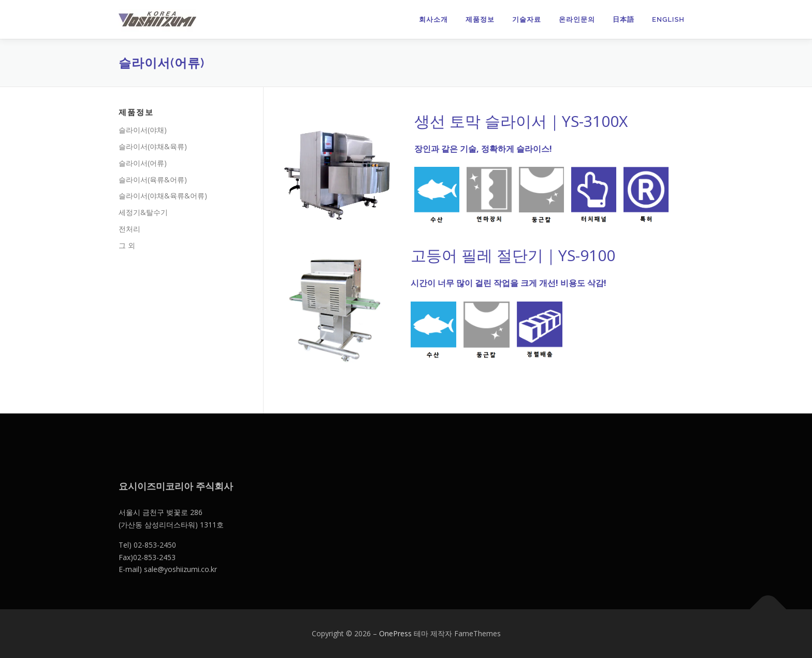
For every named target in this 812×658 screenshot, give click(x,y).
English (668, 19)
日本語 (624, 19)
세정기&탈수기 (143, 212)
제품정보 (480, 19)
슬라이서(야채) (143, 130)
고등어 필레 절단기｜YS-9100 (513, 255)
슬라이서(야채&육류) (153, 146)
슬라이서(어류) (143, 163)
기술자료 (527, 19)
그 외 (127, 245)
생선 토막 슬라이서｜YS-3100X (521, 121)
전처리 (129, 229)
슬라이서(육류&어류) (153, 180)
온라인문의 (577, 19)
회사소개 (433, 19)
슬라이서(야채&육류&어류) (163, 196)
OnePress (395, 633)
